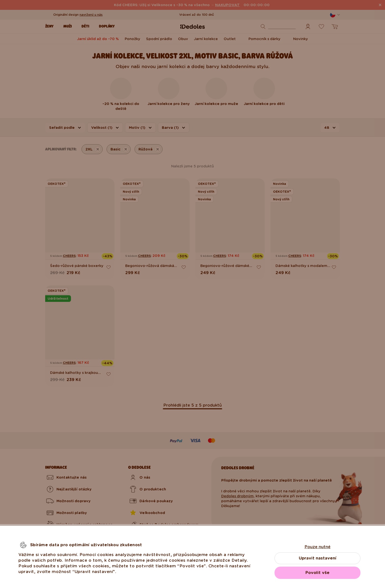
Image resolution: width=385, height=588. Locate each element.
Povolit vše (317, 573)
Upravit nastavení (318, 558)
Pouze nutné (317, 547)
